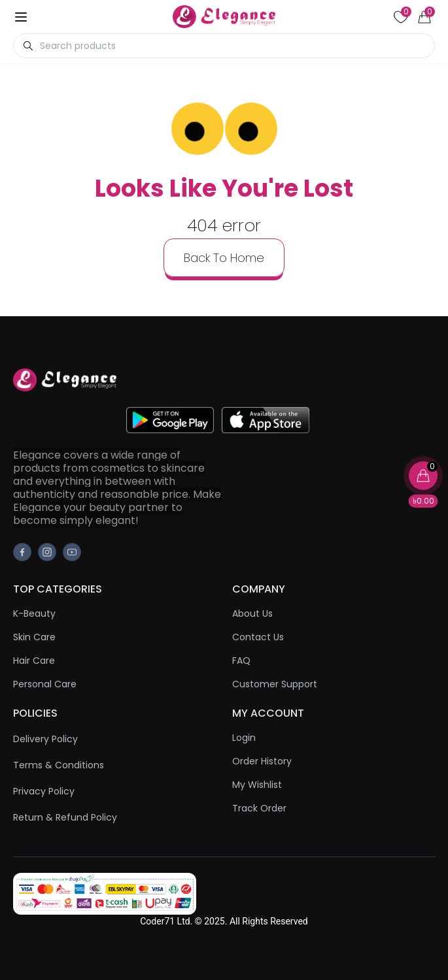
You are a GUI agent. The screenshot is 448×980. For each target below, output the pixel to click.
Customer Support (275, 684)
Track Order (259, 808)
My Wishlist (257, 785)
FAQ (241, 661)
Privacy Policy (44, 791)
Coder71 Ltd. (166, 921)
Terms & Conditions (59, 765)
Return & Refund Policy (65, 817)
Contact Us (258, 637)
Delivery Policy (45, 739)
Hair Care (34, 661)
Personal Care (45, 684)
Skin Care (34, 637)
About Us (252, 613)
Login (244, 738)
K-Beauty (34, 613)
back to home (224, 258)
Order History (262, 761)
